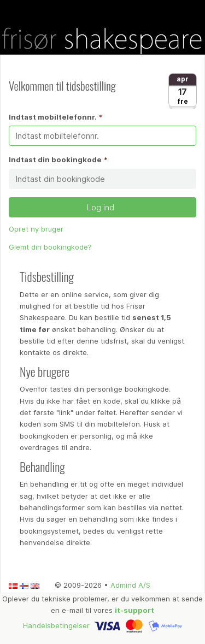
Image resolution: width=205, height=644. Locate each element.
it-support (134, 610)
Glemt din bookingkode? (50, 247)
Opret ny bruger (36, 229)
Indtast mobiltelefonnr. (53, 117)
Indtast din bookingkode (55, 159)
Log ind (103, 207)
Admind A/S (130, 585)
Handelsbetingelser (56, 625)
